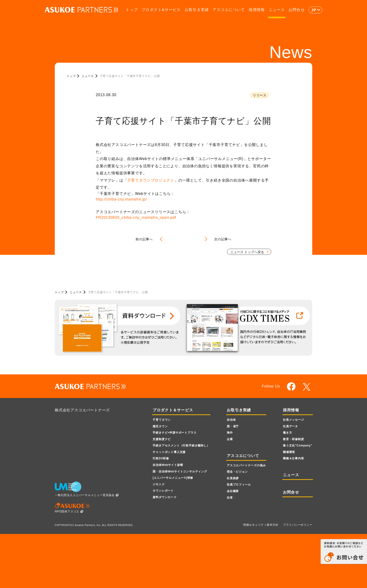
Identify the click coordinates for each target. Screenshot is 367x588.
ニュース (277, 10)
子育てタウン (162, 420)
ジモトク (159, 484)
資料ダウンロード (165, 497)
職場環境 (289, 452)
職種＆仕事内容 (294, 458)
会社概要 (233, 491)
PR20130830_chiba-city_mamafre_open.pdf (136, 217)
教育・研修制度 (294, 439)
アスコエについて (229, 10)
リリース (260, 95)
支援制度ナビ (162, 439)
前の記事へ (144, 239)
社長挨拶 (233, 478)
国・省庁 (233, 426)
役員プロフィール (239, 485)
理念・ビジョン (237, 472)
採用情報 (257, 10)
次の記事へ (223, 239)
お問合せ (297, 10)
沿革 (230, 498)
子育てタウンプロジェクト (151, 180)
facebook (291, 386)
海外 (230, 433)
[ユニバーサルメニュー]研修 (173, 478)
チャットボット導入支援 (169, 452)
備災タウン (160, 426)
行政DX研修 (161, 458)
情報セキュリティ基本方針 (261, 525)
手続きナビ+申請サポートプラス (174, 433)
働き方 (287, 433)
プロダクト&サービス (161, 10)
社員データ (290, 426)
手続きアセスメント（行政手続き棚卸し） (181, 446)
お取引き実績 (197, 10)
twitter (307, 387)
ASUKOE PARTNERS (81, 10)
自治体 (231, 420)
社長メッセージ (294, 420)
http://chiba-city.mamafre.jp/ (121, 199)
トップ (132, 10)
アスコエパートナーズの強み (246, 465)
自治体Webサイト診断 (168, 465)
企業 (230, 439)
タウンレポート (163, 491)
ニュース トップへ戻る (247, 252)
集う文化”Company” (298, 446)
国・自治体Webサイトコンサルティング (180, 471)
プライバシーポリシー (298, 525)
